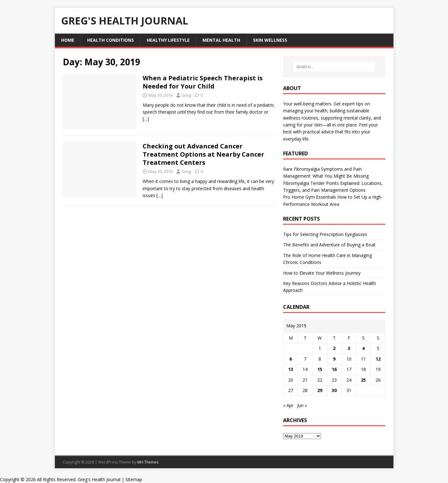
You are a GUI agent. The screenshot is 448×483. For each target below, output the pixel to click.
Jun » (302, 405)
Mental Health (221, 40)
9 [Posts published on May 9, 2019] (334, 359)
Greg (186, 95)
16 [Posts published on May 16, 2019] (334, 369)
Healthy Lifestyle (168, 40)
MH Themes (148, 462)
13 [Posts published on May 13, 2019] (291, 369)
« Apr (288, 405)
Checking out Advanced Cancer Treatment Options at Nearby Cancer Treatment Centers (203, 154)
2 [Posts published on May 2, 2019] (334, 348)
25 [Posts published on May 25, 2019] (363, 380)
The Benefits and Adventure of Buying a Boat (329, 245)
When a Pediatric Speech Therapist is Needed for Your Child (203, 82)
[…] (146, 119)
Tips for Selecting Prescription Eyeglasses (325, 234)
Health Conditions (111, 40)
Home (68, 40)
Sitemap (134, 479)
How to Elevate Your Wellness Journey (322, 273)
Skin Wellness (270, 40)
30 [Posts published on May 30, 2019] (334, 390)
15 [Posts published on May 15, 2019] (320, 369)
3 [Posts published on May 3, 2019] (349, 348)
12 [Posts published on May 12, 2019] (378, 359)
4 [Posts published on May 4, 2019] (363, 348)
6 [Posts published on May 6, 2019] (291, 359)
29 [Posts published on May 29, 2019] (320, 390)
